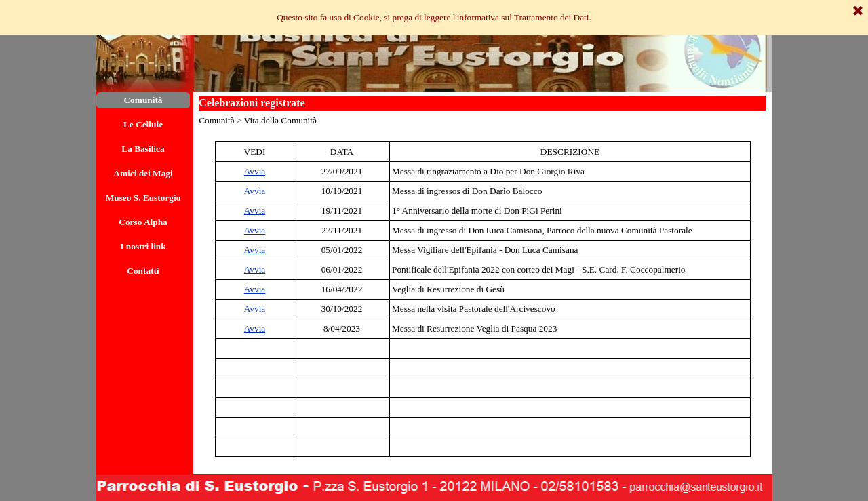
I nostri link (143, 246)
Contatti (143, 271)
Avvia (255, 171)
